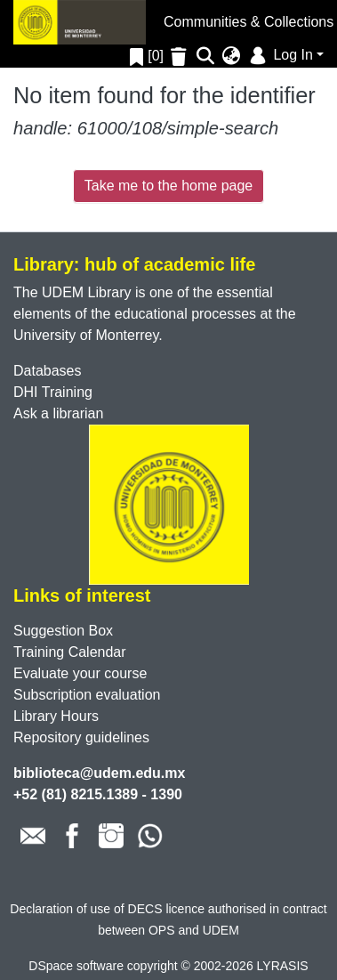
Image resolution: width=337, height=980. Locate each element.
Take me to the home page (168, 186)
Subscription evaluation (87, 695)
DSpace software (76, 966)
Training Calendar (70, 652)
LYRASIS (283, 966)
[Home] (80, 22)
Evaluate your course (80, 673)
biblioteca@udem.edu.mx (99, 773)
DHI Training (53, 392)
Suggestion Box (63, 631)
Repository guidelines (81, 737)
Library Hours (56, 716)
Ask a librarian (58, 413)
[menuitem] (232, 56)
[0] (147, 56)
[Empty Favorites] (181, 57)
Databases (48, 371)
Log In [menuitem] (280, 55)
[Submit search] (206, 56)
